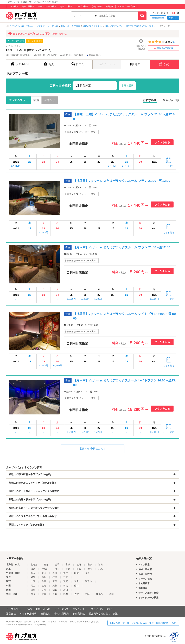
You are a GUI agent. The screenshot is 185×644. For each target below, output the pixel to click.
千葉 (68, 569)
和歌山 (89, 581)
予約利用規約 (61, 614)
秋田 (79, 565)
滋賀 (66, 581)
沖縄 (111, 594)
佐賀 (76, 594)
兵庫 (44, 581)
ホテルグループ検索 (127, 6)
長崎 (55, 594)
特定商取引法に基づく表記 (103, 614)
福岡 (33, 594)
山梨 (76, 573)
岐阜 (55, 577)
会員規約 (45, 614)
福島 (100, 565)
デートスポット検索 (47, 6)
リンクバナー (80, 609)
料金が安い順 (171, 100)
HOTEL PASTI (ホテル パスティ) (141, 26)
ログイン (173, 18)
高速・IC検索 (66, 6)
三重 (66, 577)
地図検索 (110, 6)
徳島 (33, 590)
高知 (66, 590)
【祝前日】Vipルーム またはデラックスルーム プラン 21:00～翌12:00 (122, 181)
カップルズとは (15, 609)
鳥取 (55, 586)
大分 (44, 594)
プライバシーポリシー (103, 609)
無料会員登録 (158, 18)
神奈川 (45, 569)
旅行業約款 (79, 614)
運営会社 (11, 614)
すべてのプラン (18, 100)
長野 (87, 573)
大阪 (33, 581)
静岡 (44, 577)
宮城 (68, 565)
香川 (44, 590)
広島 (44, 586)
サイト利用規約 (28, 614)
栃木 (90, 569)
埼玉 (57, 569)
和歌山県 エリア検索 (70, 26)
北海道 (34, 565)
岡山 (33, 586)
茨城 (79, 569)
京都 (55, 581)
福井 (66, 573)
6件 (173, 42)
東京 (33, 569)
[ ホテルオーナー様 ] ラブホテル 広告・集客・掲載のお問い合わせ (143, 623)
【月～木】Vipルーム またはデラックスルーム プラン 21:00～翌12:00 (123, 247)
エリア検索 (13, 6)
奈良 (76, 581)
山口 (76, 586)
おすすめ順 (150, 100)
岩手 (57, 565)
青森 (46, 565)
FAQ (29, 609)
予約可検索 (97, 6)
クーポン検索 (82, 6)
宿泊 (36, 100)
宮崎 (87, 594)
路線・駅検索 (28, 6)
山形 (90, 565)
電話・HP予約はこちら (93, 449)
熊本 (66, 594)
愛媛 (55, 590)
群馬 (100, 569)
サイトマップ (61, 609)
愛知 (33, 577)
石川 (55, 573)
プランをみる (162, 142)
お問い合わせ (43, 609)
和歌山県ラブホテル (92, 26)
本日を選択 (127, 86)
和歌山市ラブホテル (114, 26)
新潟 (33, 573)
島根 (66, 586)
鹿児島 (99, 594)
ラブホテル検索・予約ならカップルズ (27, 26)
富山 (44, 573)
